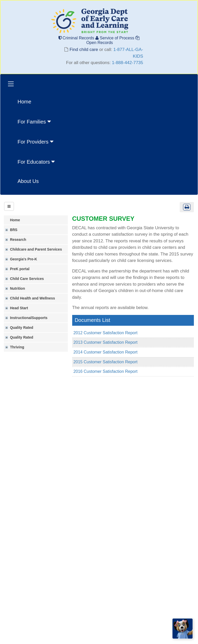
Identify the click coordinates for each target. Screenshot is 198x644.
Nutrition (18, 288)
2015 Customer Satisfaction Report (106, 362)
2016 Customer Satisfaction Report (106, 371)
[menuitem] (37, 121)
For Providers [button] (36, 142)
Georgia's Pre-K (24, 259)
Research (18, 240)
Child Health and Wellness (33, 298)
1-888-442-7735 (127, 63)
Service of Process (115, 38)
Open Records (112, 40)
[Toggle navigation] (11, 85)
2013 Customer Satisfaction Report (106, 342)
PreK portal (20, 269)
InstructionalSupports (29, 318)
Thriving (17, 347)
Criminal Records (77, 38)
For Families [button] (35, 121)
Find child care (84, 50)
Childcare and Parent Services (36, 249)
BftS (14, 230)
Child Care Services (27, 279)
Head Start (19, 308)
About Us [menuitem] (28, 181)
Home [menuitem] (24, 102)
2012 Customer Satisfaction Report (106, 333)
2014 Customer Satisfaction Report (106, 352)
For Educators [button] (37, 162)
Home (15, 220)
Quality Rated (22, 328)
